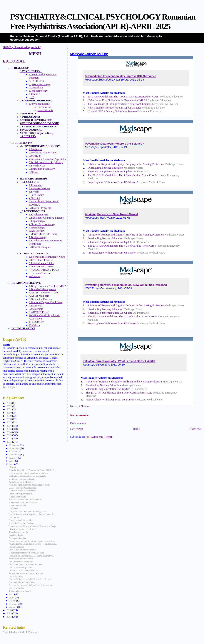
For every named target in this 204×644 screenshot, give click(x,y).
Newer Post (77, 429)
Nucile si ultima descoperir (21, 559)
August (13, 458)
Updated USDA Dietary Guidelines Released (113, 111)
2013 (9, 435)
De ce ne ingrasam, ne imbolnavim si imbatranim (31, 585)
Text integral (9, 387)
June (12, 464)
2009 (9, 613)
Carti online (14, 517)
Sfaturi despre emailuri (19, 532)
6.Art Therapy (37, 231)
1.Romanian (36, 185)
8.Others (34, 172)
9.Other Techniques (40, 247)
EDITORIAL (14, 61)
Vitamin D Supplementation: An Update (110, 171)
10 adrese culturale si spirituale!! (23, 529)
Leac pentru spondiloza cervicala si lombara (28, 473)
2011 (9, 442)
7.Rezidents (35, 306)
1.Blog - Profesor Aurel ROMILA (48, 286)
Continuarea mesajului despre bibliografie (27, 476)
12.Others (34, 325)
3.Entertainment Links (41, 263)
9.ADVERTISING (39, 312)
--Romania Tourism (40, 273)
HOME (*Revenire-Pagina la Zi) (22, 47)
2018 (9, 419)
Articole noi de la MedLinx (21, 482)
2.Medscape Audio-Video (43, 153)
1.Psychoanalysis (38, 214)
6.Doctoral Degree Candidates (46, 302)
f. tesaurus (35, 94)
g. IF (32, 97)
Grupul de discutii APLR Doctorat (20, 632)
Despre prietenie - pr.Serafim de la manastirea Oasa (32, 541)
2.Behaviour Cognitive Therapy (46, 218)
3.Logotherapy (37, 221)
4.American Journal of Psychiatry (48, 159)
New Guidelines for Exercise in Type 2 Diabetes (114, 108)
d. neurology (36, 87)
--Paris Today (36, 195)
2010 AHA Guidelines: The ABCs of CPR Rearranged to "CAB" (123, 97)
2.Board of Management (42, 289)
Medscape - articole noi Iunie (89, 54)
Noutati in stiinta (16, 547)
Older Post (195, 429)
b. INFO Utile (37, 81)
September (15, 455)
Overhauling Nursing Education (105, 168)
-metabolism (45, 107)
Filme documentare (17, 497)
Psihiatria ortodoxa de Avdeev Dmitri (25, 500)
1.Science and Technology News (47, 257)
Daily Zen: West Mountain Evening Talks (27, 511)
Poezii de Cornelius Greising (21, 523)
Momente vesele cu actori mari (22, 491)
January (13, 607)
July (12, 461)
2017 (9, 422)
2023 (9, 403)
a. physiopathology (39, 104)
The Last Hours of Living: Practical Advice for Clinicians (120, 104)
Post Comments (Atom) (99, 437)
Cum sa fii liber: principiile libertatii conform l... (30, 579)
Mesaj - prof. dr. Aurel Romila (22, 488)
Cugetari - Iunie (16, 535)
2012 (9, 438)
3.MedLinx (35, 156)
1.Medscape (36, 149)
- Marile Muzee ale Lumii (43, 234)
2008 (9, 617)
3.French (34, 192)
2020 (9, 413)
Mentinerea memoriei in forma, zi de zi (26, 553)
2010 (9, 610)
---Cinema (35, 276)
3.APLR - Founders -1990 (43, 293)
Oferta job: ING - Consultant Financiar (26, 564)
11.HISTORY (37, 322)
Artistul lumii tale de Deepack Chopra (26, 573)
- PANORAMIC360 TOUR (44, 270)
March (13, 601)
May (12, 594)
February (14, 604)
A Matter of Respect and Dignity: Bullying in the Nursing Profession (126, 164)
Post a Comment (78, 423)
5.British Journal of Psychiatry (46, 162)
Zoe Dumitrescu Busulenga (21, 562)
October (13, 451)
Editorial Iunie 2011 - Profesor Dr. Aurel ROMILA (31, 470)
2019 (9, 416)
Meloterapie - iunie (17, 505)
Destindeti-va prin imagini (20, 494)
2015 (9, 429)
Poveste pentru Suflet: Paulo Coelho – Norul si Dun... (33, 544)
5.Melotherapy (37, 227)
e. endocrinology (38, 91)
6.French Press (37, 166)
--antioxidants (45, 110)
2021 (9, 409)
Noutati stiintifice (16, 588)
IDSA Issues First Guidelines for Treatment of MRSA (117, 100)
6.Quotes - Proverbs (40, 208)
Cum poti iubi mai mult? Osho (22, 582)
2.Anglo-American (39, 188)
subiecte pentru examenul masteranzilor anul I (29, 485)
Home (136, 429)
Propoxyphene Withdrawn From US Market (112, 182)
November (15, 448)
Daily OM (13, 508)
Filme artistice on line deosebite (23, 503)
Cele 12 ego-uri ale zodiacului (22, 550)
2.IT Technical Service (41, 260)
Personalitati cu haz (17, 538)
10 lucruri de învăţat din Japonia (23, 570)
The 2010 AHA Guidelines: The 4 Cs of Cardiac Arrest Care (121, 175)
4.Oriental (34, 198)
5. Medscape (84, 406)
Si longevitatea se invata (19, 591)
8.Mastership (36, 309)
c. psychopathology (40, 84)
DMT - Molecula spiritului (21, 567)
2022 (9, 406)
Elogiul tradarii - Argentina (21, 520)
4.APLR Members (39, 296)
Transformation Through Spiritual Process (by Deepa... (33, 526)
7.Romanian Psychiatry (42, 169)
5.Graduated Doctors (40, 299)
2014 (9, 432)
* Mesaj (12, 467)
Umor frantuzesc (16, 576)
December (15, 445)
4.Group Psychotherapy (42, 224)
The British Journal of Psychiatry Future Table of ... (32, 514)
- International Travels (41, 267)
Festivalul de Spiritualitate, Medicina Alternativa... (31, 556)
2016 (9, 426)
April (12, 597)
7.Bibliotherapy (38, 237)
